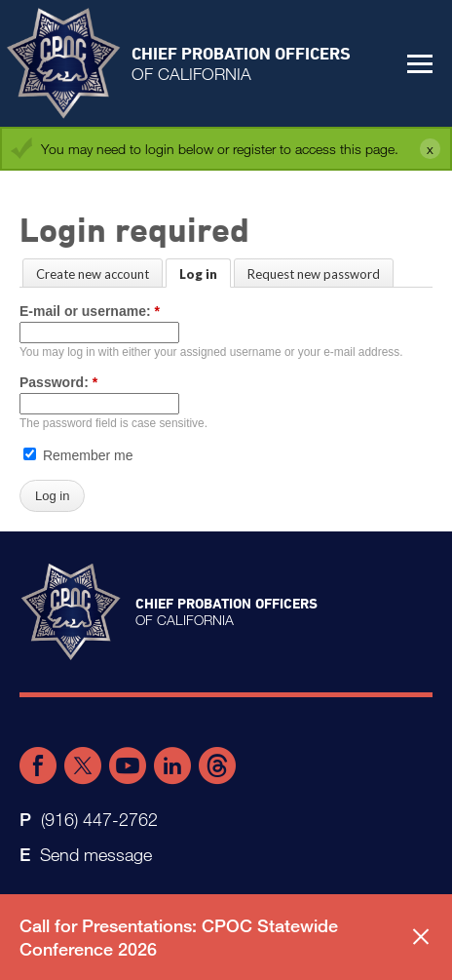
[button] (420, 63)
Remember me (78, 455)
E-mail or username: (90, 311)
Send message (96, 854)
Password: (58, 382)
